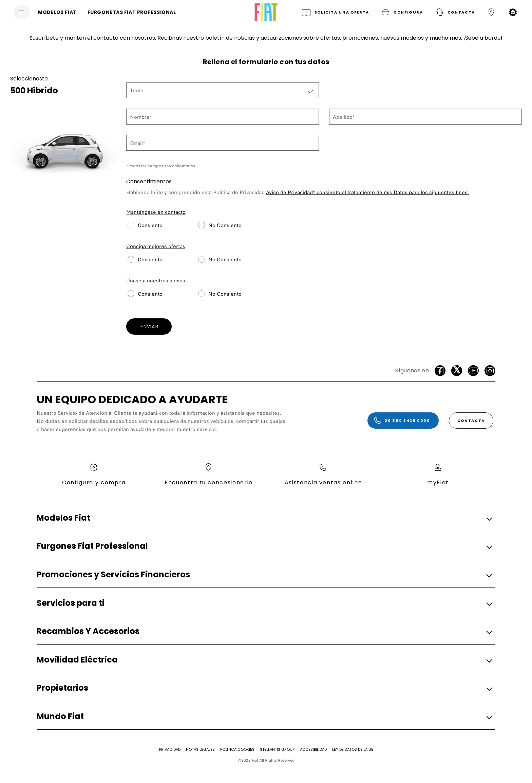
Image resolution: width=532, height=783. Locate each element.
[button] (402, 12)
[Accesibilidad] (313, 749)
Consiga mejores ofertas (156, 246)
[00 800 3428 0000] (403, 421)
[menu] (22, 12)
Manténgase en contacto (156, 212)
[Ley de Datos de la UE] (353, 749)
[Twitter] (457, 371)
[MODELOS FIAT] (57, 12)
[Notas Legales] (200, 749)
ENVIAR (149, 327)
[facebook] (440, 371)
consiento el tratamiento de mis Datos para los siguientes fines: (367, 192)
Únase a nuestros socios (156, 281)
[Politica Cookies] (237, 749)
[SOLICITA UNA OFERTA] (335, 12)
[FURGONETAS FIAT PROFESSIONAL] (132, 12)
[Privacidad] (170, 749)
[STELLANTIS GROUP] (277, 749)
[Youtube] (473, 371)
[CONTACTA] (471, 421)
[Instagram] (490, 371)
